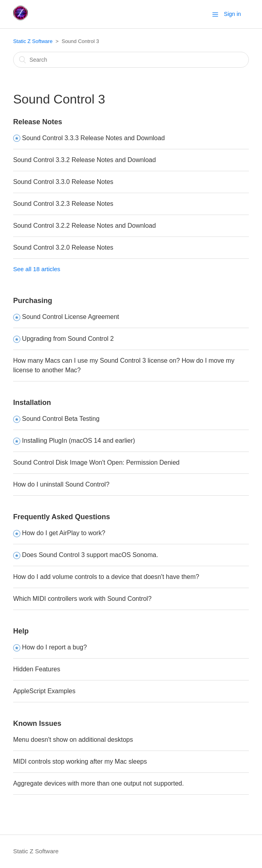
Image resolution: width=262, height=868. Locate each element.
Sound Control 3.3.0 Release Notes (63, 182)
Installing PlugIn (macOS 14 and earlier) (78, 441)
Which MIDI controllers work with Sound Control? (82, 599)
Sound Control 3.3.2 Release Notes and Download (84, 160)
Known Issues (37, 723)
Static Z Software (33, 41)
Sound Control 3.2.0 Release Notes (63, 247)
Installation (32, 403)
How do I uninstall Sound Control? (61, 484)
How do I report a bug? (54, 647)
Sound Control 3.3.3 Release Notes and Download (93, 138)
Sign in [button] (232, 14)
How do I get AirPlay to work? (64, 533)
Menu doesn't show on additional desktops (73, 740)
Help (21, 631)
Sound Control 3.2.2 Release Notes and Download (84, 226)
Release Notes (38, 122)
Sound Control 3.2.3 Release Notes (63, 204)
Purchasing (33, 301)
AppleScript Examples (44, 691)
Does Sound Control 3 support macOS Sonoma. (90, 555)
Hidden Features (37, 669)
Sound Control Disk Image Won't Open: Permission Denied (96, 462)
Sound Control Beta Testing (61, 419)
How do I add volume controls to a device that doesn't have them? (106, 577)
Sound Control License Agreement (70, 317)
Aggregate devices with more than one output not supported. (99, 783)
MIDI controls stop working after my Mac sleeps (80, 761)
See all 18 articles (37, 269)
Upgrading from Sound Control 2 (68, 339)
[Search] (131, 60)
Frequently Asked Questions (62, 517)
